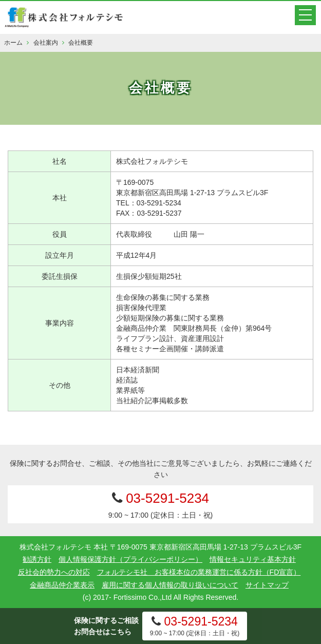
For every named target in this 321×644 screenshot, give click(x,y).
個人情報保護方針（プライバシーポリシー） (130, 559)
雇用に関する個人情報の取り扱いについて (170, 585)
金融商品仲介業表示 (62, 585)
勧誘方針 (37, 559)
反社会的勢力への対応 (54, 572)
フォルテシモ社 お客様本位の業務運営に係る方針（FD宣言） (199, 572)
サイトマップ (267, 585)
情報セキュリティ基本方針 (253, 559)
